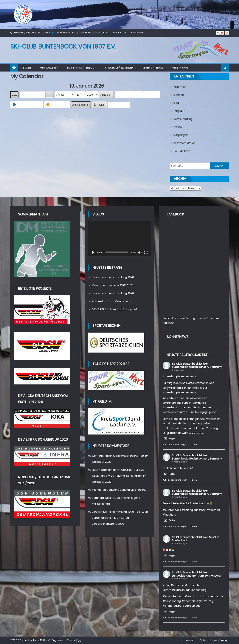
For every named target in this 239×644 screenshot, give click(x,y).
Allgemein (180, 87)
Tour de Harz (182, 151)
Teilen (194, 445)
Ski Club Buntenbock (185, 364)
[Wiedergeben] (93, 252)
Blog (176, 103)
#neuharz (169, 515)
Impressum (102, 33)
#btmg (208, 601)
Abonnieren (119, 105)
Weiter (152, 95)
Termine (26, 68)
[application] (119, 239)
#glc (199, 601)
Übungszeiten (49, 68)
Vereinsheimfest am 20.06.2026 (113, 285)
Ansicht (100, 105)
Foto (169, 439)
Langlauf (179, 111)
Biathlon (179, 95)
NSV (48, 33)
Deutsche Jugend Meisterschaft (128, 490)
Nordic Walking (183, 119)
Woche (39, 95)
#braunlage (193, 606)
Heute (138, 95)
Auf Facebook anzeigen (175, 445)
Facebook (85, 33)
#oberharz (213, 510)
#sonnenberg (172, 601)
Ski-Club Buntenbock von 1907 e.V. (63, 46)
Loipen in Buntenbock (82, 68)
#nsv (202, 510)
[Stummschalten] (140, 252)
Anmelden (137, 33)
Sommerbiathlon (184, 143)
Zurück (123, 95)
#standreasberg (173, 606)
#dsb (196, 596)
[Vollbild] (146, 252)
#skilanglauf (190, 510)
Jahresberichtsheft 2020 (108, 524)
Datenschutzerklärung (213, 640)
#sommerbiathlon (212, 596)
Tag (49, 94)
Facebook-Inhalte (65, 33)
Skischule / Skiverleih (119, 68)
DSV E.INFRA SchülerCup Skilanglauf (115, 309)
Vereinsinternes (153, 68)
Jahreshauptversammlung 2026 (113, 277)
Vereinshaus (180, 68)
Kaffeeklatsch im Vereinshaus (111, 301)
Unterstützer (120, 33)
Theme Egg (74, 640)
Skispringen (181, 135)
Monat (26, 95)
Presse (178, 127)
